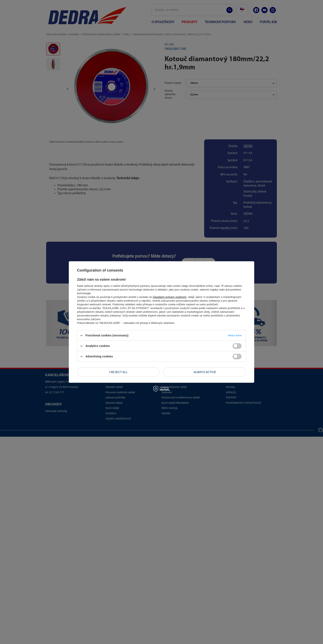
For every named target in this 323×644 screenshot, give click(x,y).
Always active (205, 372)
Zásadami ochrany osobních (169, 297)
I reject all (118, 372)
